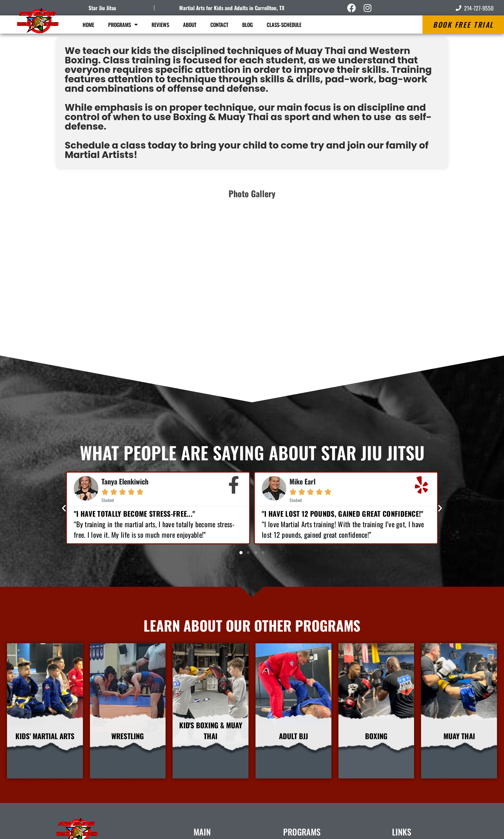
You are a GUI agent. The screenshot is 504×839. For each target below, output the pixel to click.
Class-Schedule (284, 25)
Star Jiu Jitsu (102, 8)
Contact (219, 25)
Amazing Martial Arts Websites (423, 830)
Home (88, 25)
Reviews (160, 25)
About (190, 25)
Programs (123, 25)
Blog (247, 25)
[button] (64, 377)
